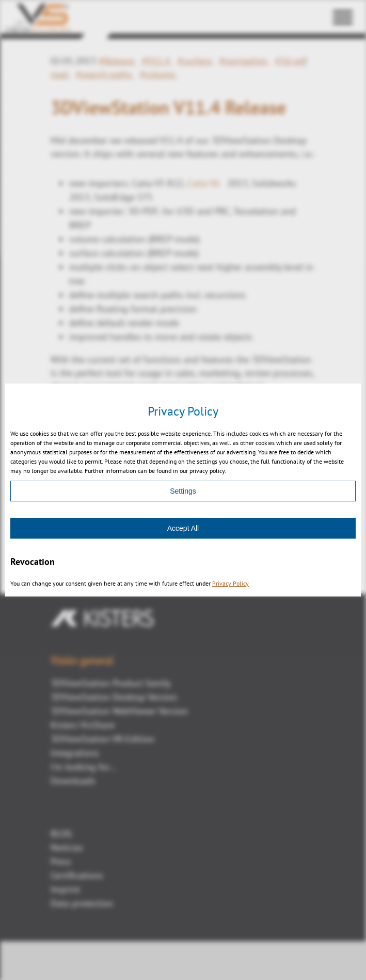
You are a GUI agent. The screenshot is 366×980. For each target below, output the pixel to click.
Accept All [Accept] (183, 528)
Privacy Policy (230, 583)
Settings (183, 491)
